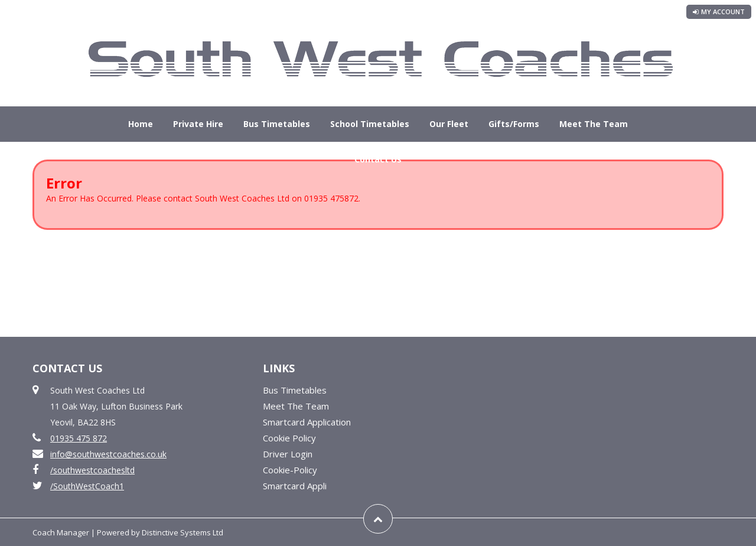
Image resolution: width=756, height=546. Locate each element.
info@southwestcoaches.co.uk (108, 454)
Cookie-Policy (290, 470)
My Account (719, 12)
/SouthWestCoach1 (87, 486)
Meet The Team (594, 124)
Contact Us (378, 159)
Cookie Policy (289, 438)
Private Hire (198, 124)
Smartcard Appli (295, 486)
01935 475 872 (79, 438)
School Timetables (370, 124)
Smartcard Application (307, 422)
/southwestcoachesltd (92, 470)
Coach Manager (61, 532)
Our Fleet (449, 124)
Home (141, 124)
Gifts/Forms (514, 124)
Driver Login (288, 454)
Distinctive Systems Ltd (183, 532)
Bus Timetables (277, 124)
